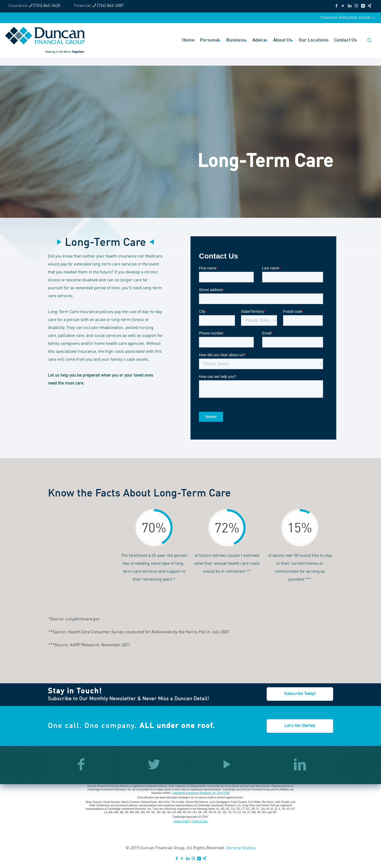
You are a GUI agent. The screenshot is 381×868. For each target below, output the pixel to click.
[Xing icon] (369, 6)
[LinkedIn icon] (350, 6)
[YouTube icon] (343, 6)
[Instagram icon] (356, 6)
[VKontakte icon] (363, 6)
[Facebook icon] (336, 6)
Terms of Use (200, 821)
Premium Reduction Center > (347, 18)
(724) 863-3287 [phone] (110, 6)
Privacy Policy (182, 821)
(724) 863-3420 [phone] (47, 6)
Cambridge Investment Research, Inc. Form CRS (201, 793)
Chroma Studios (241, 848)
